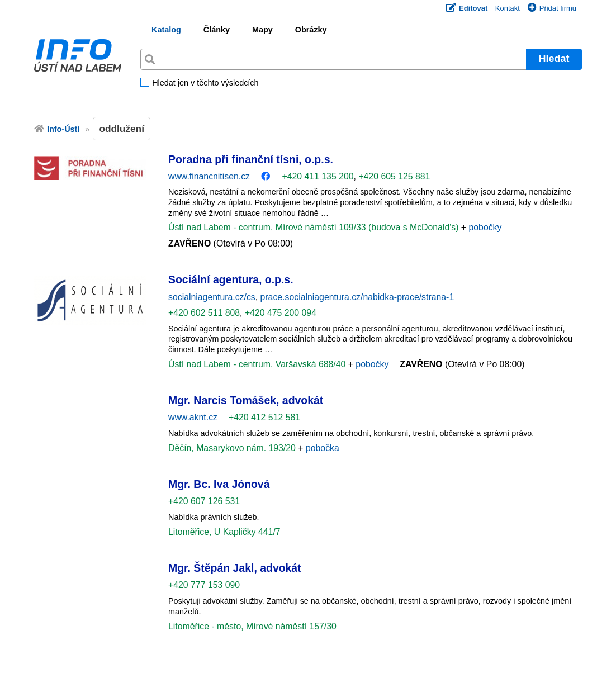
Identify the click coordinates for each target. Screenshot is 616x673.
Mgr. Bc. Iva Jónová (219, 484)
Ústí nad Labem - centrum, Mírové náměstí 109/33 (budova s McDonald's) (315, 227)
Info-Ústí (63, 129)
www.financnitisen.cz (209, 176)
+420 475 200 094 (281, 313)
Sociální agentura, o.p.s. (231, 279)
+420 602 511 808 (204, 313)
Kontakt (508, 8)
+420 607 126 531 (204, 501)
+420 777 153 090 (204, 585)
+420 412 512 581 (264, 417)
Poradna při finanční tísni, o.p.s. (251, 159)
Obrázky (311, 30)
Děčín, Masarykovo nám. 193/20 (233, 448)
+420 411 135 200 (318, 176)
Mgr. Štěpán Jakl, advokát (235, 568)
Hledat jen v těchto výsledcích (205, 83)
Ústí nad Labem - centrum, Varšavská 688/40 (258, 364)
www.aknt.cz (193, 417)
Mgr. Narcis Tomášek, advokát (246, 400)
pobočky (485, 227)
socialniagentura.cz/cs (212, 297)
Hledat (554, 59)
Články (217, 30)
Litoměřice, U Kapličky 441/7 (224, 532)
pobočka (323, 448)
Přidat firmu (552, 8)
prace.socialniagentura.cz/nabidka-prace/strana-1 (357, 297)
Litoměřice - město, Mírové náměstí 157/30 (252, 626)
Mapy (262, 30)
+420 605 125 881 (394, 176)
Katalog (166, 30)
